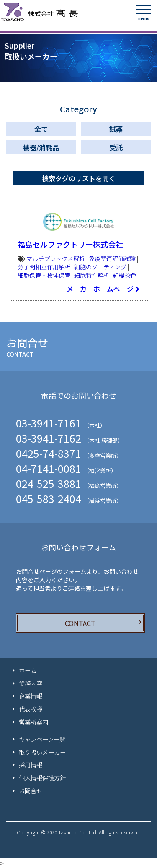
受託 (116, 147)
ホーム (28, 670)
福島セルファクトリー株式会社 (70, 244)
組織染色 (125, 275)
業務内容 (31, 683)
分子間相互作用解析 (44, 267)
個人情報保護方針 (42, 778)
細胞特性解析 (92, 275)
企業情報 (31, 696)
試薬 (116, 129)
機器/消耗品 (41, 147)
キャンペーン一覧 (42, 739)
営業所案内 (33, 722)
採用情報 (31, 765)
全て (41, 129)
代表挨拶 (31, 709)
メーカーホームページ (103, 289)
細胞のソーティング (100, 267)
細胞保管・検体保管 (44, 275)
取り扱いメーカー (42, 752)
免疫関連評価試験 (112, 258)
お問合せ (31, 791)
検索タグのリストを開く (79, 178)
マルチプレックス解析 (56, 258)
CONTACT (80, 623)
